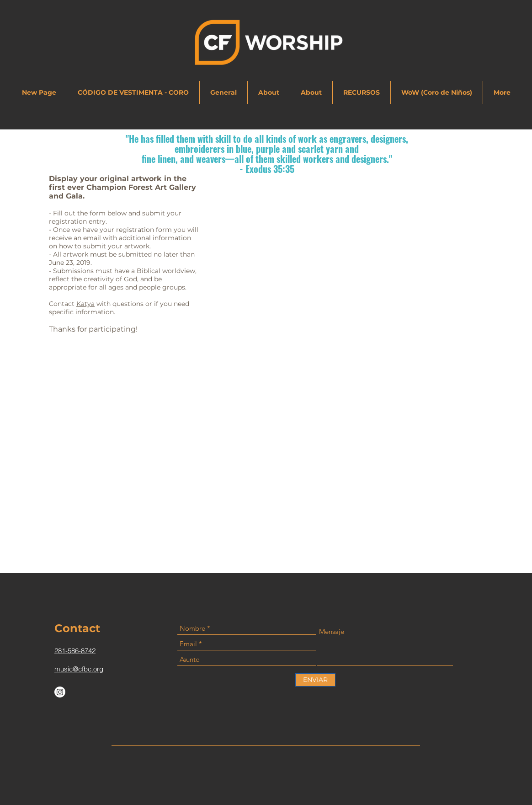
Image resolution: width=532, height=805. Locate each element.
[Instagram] (60, 692)
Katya (85, 304)
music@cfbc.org (79, 669)
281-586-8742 (75, 651)
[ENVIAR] (315, 680)
